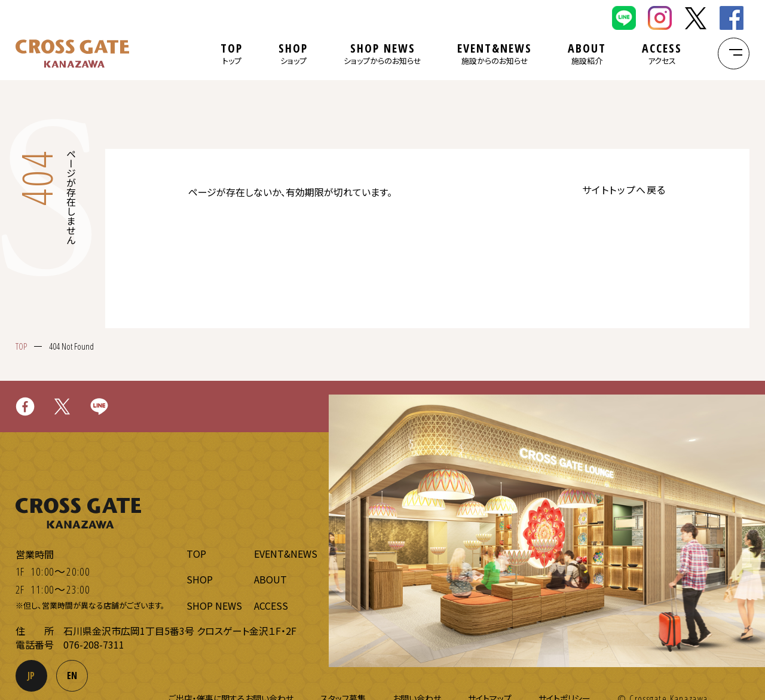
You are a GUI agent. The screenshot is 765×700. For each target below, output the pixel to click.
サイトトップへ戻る (624, 189)
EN (72, 675)
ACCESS (662, 54)
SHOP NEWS (382, 54)
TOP (232, 54)
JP (31, 675)
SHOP (293, 54)
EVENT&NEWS (495, 54)
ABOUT (587, 54)
